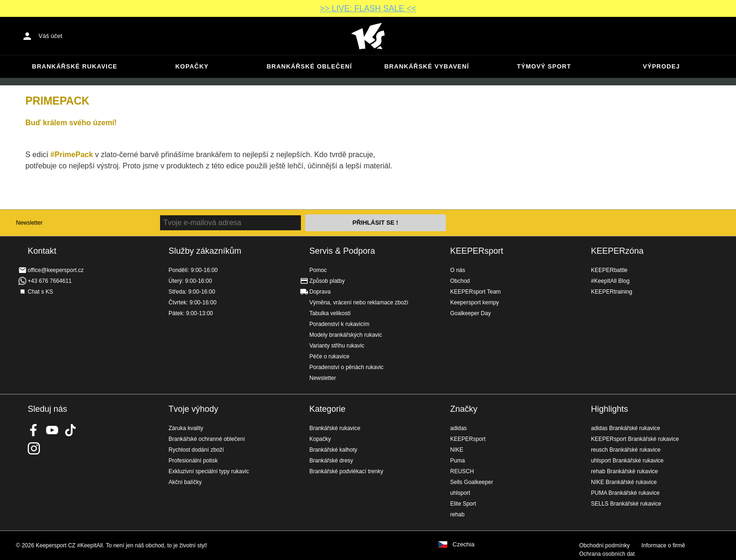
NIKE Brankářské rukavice (624, 482)
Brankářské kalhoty (333, 450)
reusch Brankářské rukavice (626, 450)
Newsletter (29, 223)
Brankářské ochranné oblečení (207, 439)
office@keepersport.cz (56, 270)
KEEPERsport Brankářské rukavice (635, 439)
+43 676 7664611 (50, 281)
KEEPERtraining (612, 292)
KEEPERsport (477, 251)
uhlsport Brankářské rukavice (627, 461)
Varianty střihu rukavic (337, 346)
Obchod (460, 281)
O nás (458, 270)
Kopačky (192, 66)
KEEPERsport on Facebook (34, 430)
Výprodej (662, 66)
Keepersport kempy (475, 303)
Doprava (320, 292)
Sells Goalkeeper (471, 482)
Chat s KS (40, 292)
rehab (457, 515)
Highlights (609, 409)
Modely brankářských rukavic (346, 335)
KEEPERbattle (609, 270)
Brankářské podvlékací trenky (346, 471)
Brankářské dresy (331, 461)
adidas (458, 428)
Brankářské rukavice (75, 66)
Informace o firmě (663, 545)
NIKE (457, 450)
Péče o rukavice (329, 356)
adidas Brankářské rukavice (625, 428)
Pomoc (318, 270)
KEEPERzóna (617, 251)
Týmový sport (544, 66)
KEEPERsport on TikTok (70, 430)
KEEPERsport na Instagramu (34, 448)
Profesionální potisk (193, 461)
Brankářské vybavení (427, 66)
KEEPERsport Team (475, 292)
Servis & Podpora (342, 251)
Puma (457, 461)
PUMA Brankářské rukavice (625, 493)
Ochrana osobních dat (607, 554)
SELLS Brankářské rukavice (626, 504)
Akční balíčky (185, 482)
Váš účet (50, 36)
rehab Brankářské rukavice (625, 471)
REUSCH (462, 471)
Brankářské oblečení (309, 66)
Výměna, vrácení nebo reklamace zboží (359, 303)
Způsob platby (327, 281)
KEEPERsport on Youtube (52, 430)
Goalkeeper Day (471, 313)
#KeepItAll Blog (610, 281)
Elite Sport (463, 504)
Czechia (464, 545)
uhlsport (460, 493)
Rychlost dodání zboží (196, 450)
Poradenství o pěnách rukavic (346, 367)
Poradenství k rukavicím (339, 324)
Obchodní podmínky (604, 545)
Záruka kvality (186, 428)
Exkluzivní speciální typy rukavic (209, 471)
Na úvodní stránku (368, 36)
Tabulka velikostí (330, 313)
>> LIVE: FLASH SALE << (368, 8)
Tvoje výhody (193, 409)
